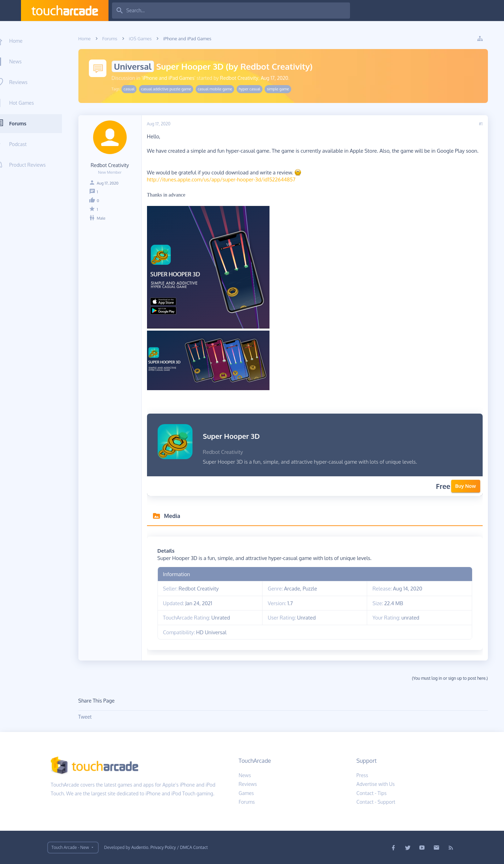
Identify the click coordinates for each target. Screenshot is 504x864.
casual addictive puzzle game (172, 89)
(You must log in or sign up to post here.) (456, 678)
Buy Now (471, 486)
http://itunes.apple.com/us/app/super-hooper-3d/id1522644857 (227, 179)
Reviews (30, 82)
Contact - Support (376, 802)
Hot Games (33, 103)
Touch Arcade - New (70, 847)
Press (362, 775)
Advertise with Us (376, 784)
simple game (284, 89)
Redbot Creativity (245, 78)
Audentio (140, 847)
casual (135, 89)
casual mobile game (221, 89)
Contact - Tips (371, 793)
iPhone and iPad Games (174, 78)
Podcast (29, 144)
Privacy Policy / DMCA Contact (179, 847)
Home (27, 41)
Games (246, 793)
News (27, 61)
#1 (486, 124)
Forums (29, 123)
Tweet (91, 717)
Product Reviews (39, 165)
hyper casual (255, 89)
